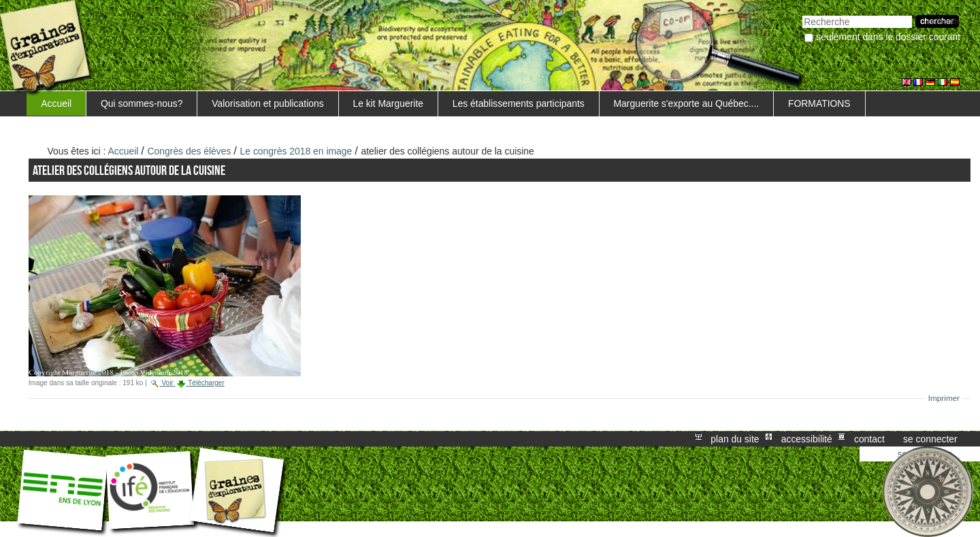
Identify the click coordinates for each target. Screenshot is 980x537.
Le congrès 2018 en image (296, 151)
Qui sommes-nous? (142, 103)
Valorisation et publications (267, 103)
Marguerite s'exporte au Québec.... (687, 103)
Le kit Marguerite (388, 103)
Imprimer (944, 398)
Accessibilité (807, 439)
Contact (869, 439)
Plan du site (735, 439)
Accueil (56, 103)
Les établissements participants (519, 103)
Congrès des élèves (190, 151)
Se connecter (930, 439)
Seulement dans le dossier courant (888, 37)
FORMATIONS (819, 103)
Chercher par (802, 14)
